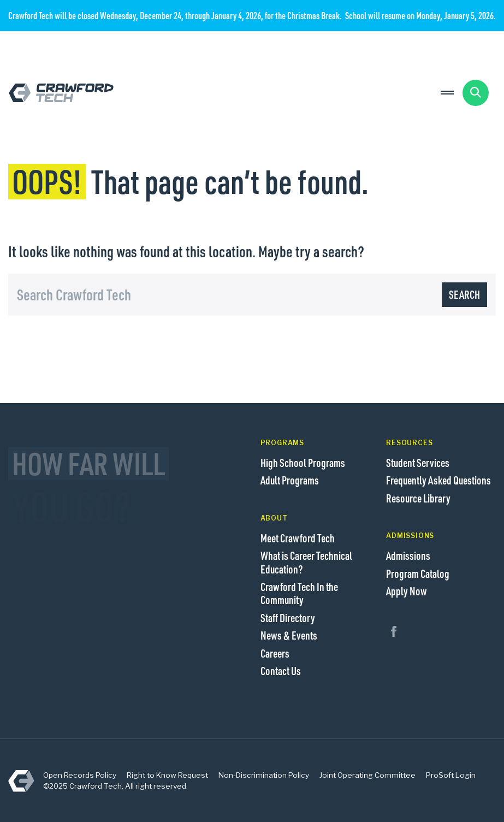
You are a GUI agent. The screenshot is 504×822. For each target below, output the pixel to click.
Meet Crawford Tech (298, 538)
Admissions (408, 555)
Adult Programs (290, 480)
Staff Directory (288, 618)
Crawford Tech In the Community (299, 593)
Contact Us (281, 671)
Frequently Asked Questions (438, 480)
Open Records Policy (80, 775)
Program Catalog (418, 573)
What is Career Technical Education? (306, 562)
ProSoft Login (451, 775)
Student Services (418, 463)
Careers (275, 653)
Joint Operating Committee (367, 775)
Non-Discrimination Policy (264, 775)
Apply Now (407, 591)
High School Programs (303, 463)
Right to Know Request (167, 775)
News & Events (289, 635)
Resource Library (418, 498)
